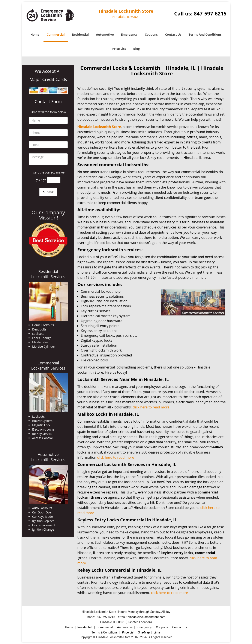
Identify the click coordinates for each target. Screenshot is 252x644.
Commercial (56, 34)
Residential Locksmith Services (48, 274)
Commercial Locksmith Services (48, 365)
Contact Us (173, 34)
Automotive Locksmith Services (48, 457)
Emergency (129, 34)
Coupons (151, 34)
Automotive (105, 34)
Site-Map (144, 632)
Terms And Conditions (205, 34)
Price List (119, 49)
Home (35, 34)
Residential (80, 34)
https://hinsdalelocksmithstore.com (142, 617)
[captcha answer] (54, 180)
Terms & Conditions (105, 632)
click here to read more (151, 407)
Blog (136, 49)
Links (157, 632)
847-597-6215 (210, 13)
